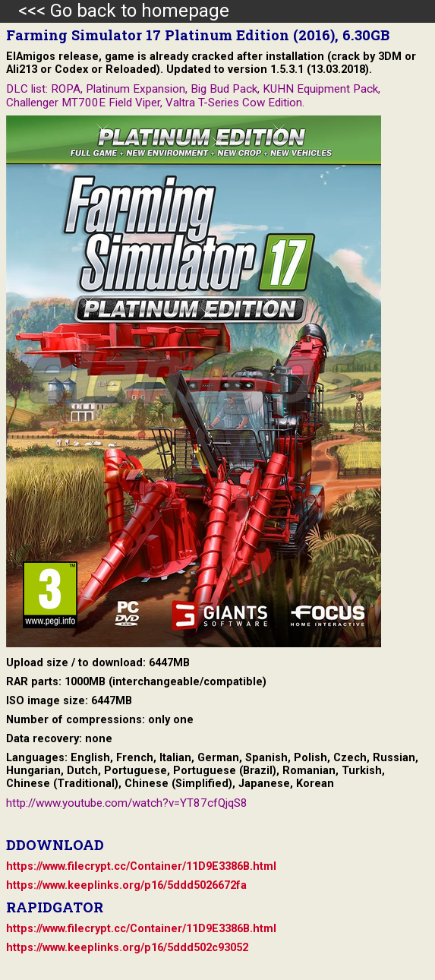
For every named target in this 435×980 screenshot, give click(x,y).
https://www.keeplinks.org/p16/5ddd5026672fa (126, 885)
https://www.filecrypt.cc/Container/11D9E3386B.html (141, 866)
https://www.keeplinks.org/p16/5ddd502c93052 (127, 948)
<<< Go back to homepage (115, 11)
